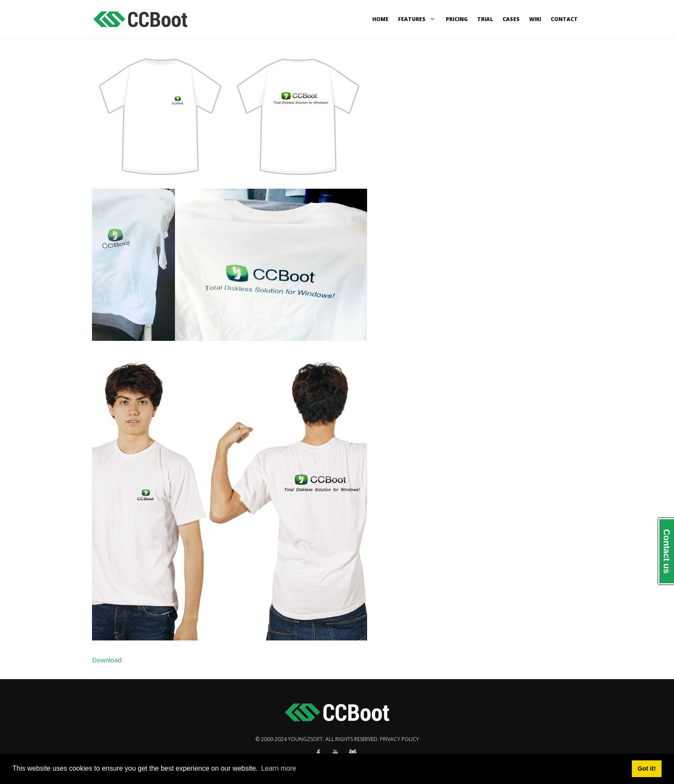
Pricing (457, 19)
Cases (511, 19)
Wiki (535, 19)
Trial (485, 19)
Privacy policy (400, 739)
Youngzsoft (305, 739)
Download (107, 660)
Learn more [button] (279, 768)
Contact (564, 19)
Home (380, 19)
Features (417, 19)
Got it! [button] (646, 769)
